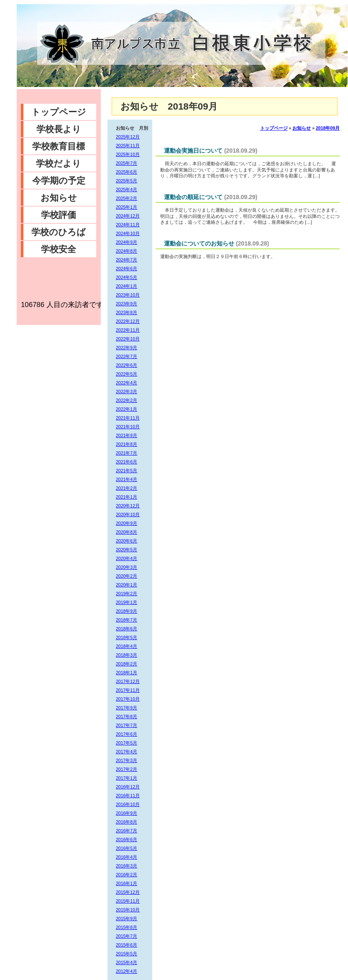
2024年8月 (127, 251)
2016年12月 (128, 787)
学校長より (59, 129)
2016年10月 (128, 804)
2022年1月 (127, 409)
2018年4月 (127, 646)
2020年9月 (127, 523)
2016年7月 (127, 831)
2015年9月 (127, 919)
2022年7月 (127, 356)
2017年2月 (127, 769)
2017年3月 (127, 760)
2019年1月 (127, 602)
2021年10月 (128, 427)
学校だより (59, 163)
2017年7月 (127, 725)
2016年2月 (127, 875)
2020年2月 (127, 576)
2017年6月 (127, 734)
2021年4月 (127, 479)
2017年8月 (127, 716)
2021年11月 (128, 418)
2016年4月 (127, 857)
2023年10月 (128, 295)
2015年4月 (127, 962)
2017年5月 (127, 743)
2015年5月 (127, 954)
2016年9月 (127, 813)
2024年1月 (127, 286)
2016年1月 (127, 883)
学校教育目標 (59, 146)
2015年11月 (128, 901)
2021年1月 (127, 497)
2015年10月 (128, 910)
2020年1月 (127, 585)
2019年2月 (127, 594)
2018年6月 (127, 629)
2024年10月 (128, 233)
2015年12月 (128, 892)
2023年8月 (127, 312)
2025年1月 (127, 207)
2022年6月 (127, 365)
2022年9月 (127, 348)
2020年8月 (127, 532)
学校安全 (59, 249)
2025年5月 (127, 181)
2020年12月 (128, 506)
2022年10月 (128, 339)
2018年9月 (127, 611)
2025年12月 (128, 137)
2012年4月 (127, 971)
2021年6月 (127, 462)
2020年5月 (127, 550)
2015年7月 (127, 936)
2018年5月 (127, 637)
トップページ (59, 112)
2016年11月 (128, 796)
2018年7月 (127, 620)
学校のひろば (59, 232)
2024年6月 (127, 269)
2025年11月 (128, 146)
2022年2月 (127, 400)
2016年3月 (127, 866)
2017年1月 (127, 778)
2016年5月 (127, 848)
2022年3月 (127, 391)
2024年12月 (128, 216)
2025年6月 (127, 172)
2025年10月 (128, 154)
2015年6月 (127, 945)
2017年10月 (128, 699)
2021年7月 (127, 453)
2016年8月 (127, 822)
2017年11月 (128, 690)
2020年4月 (127, 558)
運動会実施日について (193, 151)
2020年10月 (128, 514)
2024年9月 (127, 242)
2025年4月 (127, 189)
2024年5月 (127, 277)
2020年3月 (127, 567)
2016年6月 (127, 839)
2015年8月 (127, 927)
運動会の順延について (193, 197)
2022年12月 (128, 321)
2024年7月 (127, 260)
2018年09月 (328, 128)
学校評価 (59, 215)
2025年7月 (127, 163)
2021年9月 (127, 435)
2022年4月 (127, 383)
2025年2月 (127, 198)
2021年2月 (127, 488)
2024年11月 (128, 225)
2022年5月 (127, 374)
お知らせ (59, 198)
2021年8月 (127, 444)
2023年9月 (127, 304)
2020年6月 (127, 541)
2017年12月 (128, 681)
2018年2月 (127, 664)
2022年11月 (128, 330)
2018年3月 (127, 655)
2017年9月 (127, 708)
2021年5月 (127, 471)
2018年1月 (127, 673)
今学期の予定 (59, 180)
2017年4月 (127, 752)
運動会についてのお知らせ (199, 243)
